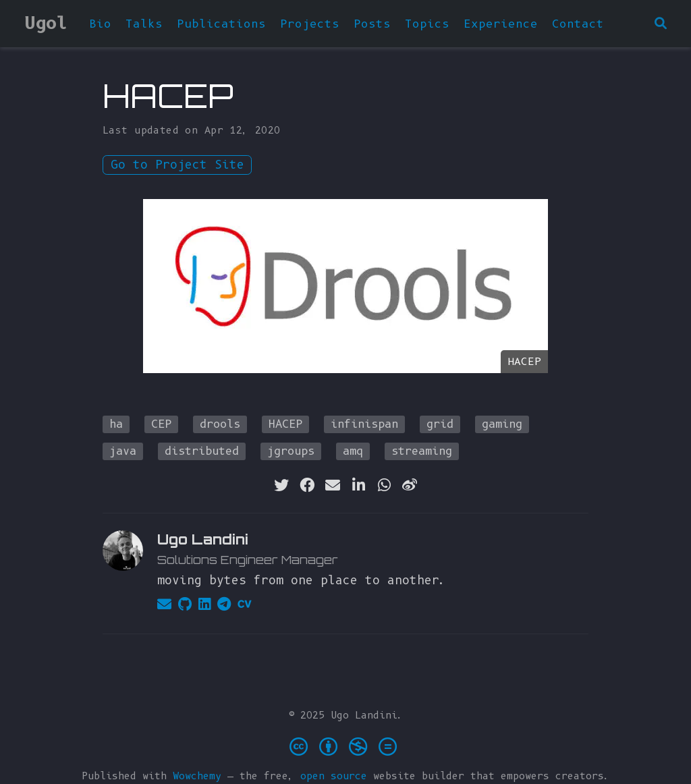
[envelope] (333, 485)
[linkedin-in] (358, 485)
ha (116, 424)
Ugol (46, 23)
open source (334, 776)
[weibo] (410, 485)
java (123, 451)
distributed (202, 451)
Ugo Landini (203, 539)
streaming (422, 451)
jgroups (291, 451)
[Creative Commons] (346, 746)
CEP (161, 424)
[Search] (661, 24)
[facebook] (307, 485)
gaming (502, 424)
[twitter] (281, 485)
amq (353, 451)
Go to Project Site (177, 165)
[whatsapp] (384, 485)
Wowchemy (197, 776)
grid (440, 424)
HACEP (285, 424)
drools (220, 424)
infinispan (364, 424)
